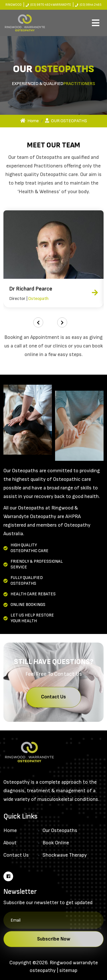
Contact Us (53, 697)
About (10, 843)
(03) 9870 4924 (41, 5)
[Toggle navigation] (96, 23)
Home (30, 121)
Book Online (56, 843)
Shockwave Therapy (65, 855)
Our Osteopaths (60, 830)
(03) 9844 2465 (91, 5)
